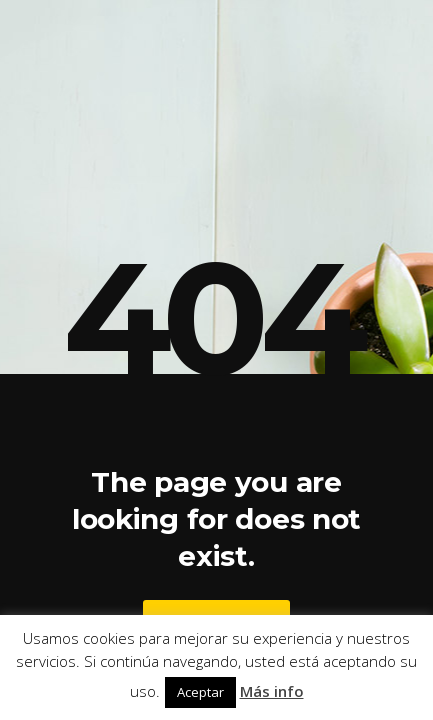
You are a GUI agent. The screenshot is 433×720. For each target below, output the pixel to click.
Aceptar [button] (200, 692)
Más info (272, 691)
